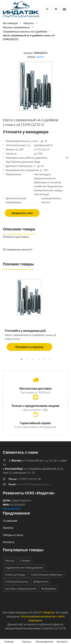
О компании (10, 521)
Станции (25, 560)
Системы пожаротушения (21, 589)
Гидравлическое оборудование (24, 567)
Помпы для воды (15, 575)
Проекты (8, 528)
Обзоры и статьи (13, 535)
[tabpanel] (35, 317)
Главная (9, 642)
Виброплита (41, 582)
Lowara (40, 57)
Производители (44, 642)
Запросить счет (22, 213)
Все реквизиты (12, 509)
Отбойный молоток (17, 582)
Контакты (9, 542)
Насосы (29, 23)
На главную (10, 23)
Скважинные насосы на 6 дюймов (25, 31)
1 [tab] (21, 359)
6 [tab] (50, 359)
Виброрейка (49, 589)
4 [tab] (38, 359)
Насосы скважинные (16, 27)
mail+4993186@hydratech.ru (34, 484)
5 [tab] (44, 359)
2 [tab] (27, 359)
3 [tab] (33, 359)
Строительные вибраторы (46, 575)
